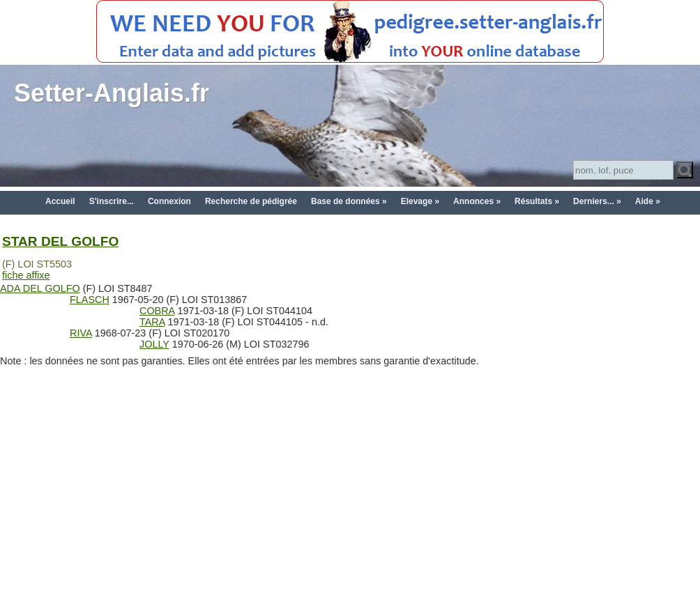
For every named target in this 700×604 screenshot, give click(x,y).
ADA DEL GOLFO (40, 288)
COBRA (157, 311)
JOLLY (154, 344)
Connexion (169, 201)
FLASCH (90, 300)
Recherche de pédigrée (251, 201)
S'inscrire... (112, 201)
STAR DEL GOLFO (60, 241)
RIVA (81, 333)
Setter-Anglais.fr (112, 93)
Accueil (60, 201)
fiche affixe (26, 275)
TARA (152, 322)
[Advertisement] (350, 497)
